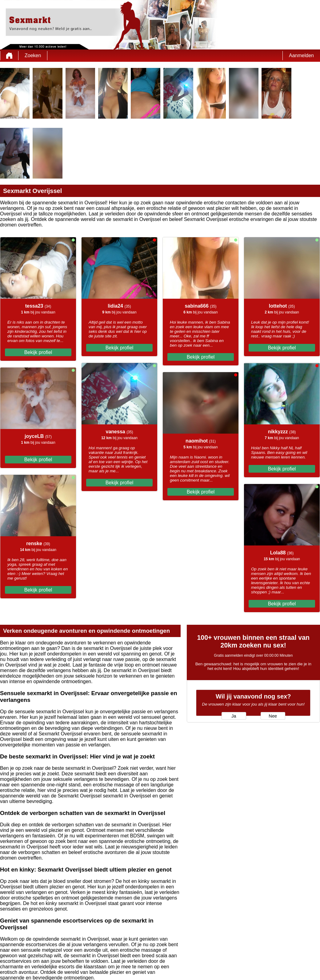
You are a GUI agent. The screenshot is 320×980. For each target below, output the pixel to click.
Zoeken (33, 55)
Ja (234, 716)
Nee (273, 716)
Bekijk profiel (38, 352)
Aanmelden (301, 55)
